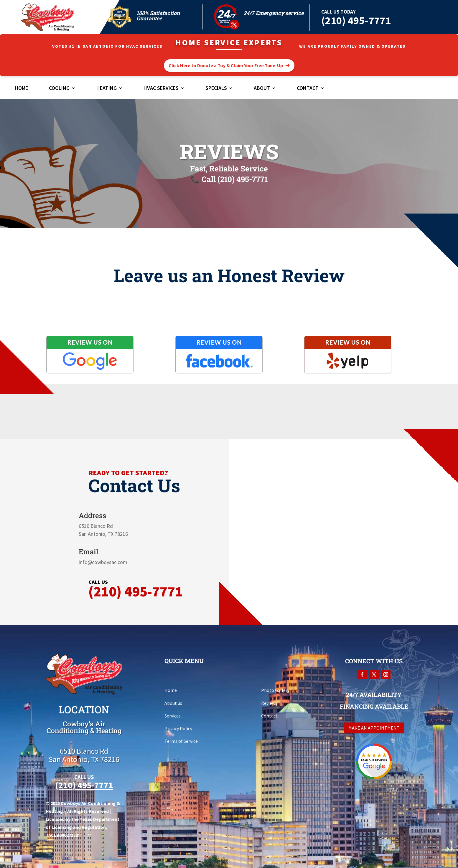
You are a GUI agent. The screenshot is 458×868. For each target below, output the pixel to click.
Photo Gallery (275, 690)
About (262, 89)
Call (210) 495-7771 (235, 179)
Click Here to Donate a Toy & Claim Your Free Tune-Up (226, 65)
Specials (216, 89)
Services (173, 716)
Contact (308, 89)
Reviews (269, 703)
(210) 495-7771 (356, 20)
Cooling (59, 89)
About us (173, 703)
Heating (107, 89)
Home (21, 89)
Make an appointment (374, 728)
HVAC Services (161, 89)
